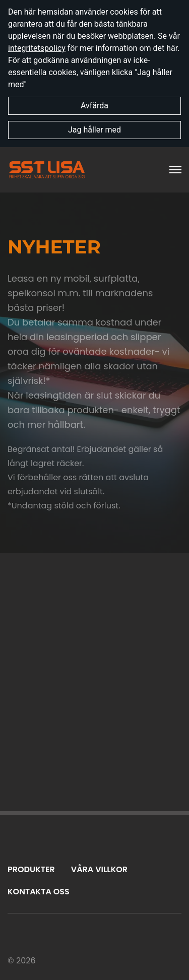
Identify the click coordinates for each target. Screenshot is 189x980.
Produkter (31, 869)
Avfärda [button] (94, 106)
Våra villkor (99, 869)
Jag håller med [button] (94, 130)
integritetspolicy (37, 48)
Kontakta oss (39, 892)
